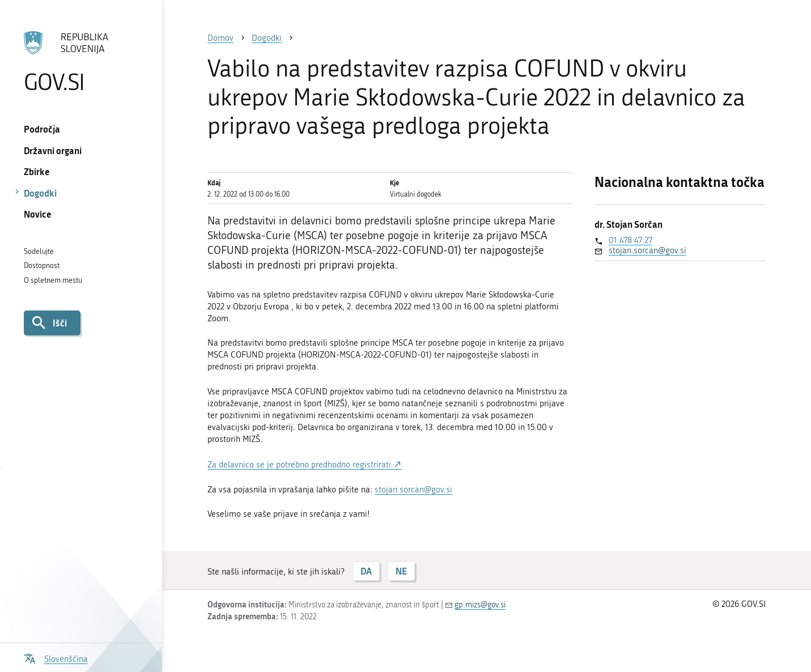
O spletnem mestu (53, 280)
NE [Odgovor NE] (401, 571)
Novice (38, 214)
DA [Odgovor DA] (366, 571)
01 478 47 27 (630, 240)
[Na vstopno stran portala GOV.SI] (81, 62)
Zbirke (37, 171)
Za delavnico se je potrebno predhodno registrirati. (300, 465)
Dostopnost (42, 265)
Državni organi (53, 150)
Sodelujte (39, 251)
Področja (42, 129)
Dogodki (40, 193)
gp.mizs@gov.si (480, 605)
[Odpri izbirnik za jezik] (56, 658)
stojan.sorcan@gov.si (413, 490)
